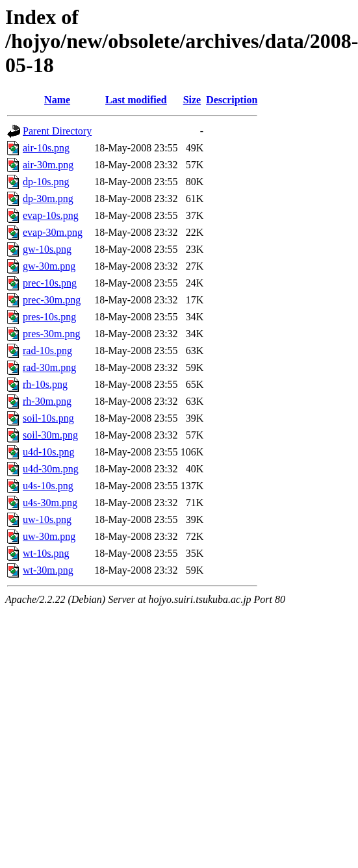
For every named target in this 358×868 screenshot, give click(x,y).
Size (192, 100)
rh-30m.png (47, 401)
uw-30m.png (49, 536)
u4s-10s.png (48, 486)
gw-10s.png (47, 249)
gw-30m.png (49, 266)
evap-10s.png (51, 215)
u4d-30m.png (51, 469)
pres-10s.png (49, 317)
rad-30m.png (49, 367)
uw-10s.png (47, 519)
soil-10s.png (48, 418)
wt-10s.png (46, 553)
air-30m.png (48, 165)
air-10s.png (46, 148)
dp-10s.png (46, 182)
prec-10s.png (50, 283)
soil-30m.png (50, 435)
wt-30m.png (48, 570)
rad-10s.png (47, 351)
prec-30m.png (52, 300)
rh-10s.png (45, 384)
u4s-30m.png (50, 503)
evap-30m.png (53, 232)
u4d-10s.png (49, 452)
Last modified (136, 100)
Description (232, 100)
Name (57, 100)
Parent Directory (57, 131)
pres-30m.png (51, 334)
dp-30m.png (48, 198)
